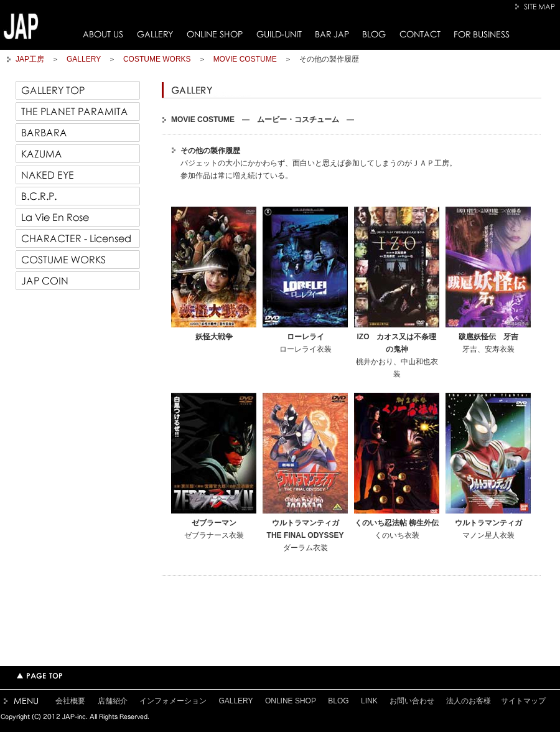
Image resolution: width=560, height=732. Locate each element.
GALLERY (155, 34)
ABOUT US (103, 34)
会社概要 (70, 701)
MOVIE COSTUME (245, 59)
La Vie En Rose (78, 217)
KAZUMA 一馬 (78, 154)
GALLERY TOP (78, 90)
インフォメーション (173, 701)
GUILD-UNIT (279, 34)
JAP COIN (78, 281)
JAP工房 (30, 59)
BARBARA (78, 133)
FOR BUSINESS (482, 34)
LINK (369, 701)
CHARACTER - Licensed (78, 238)
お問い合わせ (412, 701)
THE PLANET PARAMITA (78, 111)
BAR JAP (332, 34)
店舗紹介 (113, 701)
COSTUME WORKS (157, 59)
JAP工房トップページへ (21, 26)
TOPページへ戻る (40, 676)
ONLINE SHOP (215, 34)
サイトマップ (523, 701)
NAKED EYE (78, 175)
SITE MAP (537, 7)
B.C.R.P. (78, 196)
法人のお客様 (469, 701)
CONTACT (420, 34)
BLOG (374, 34)
